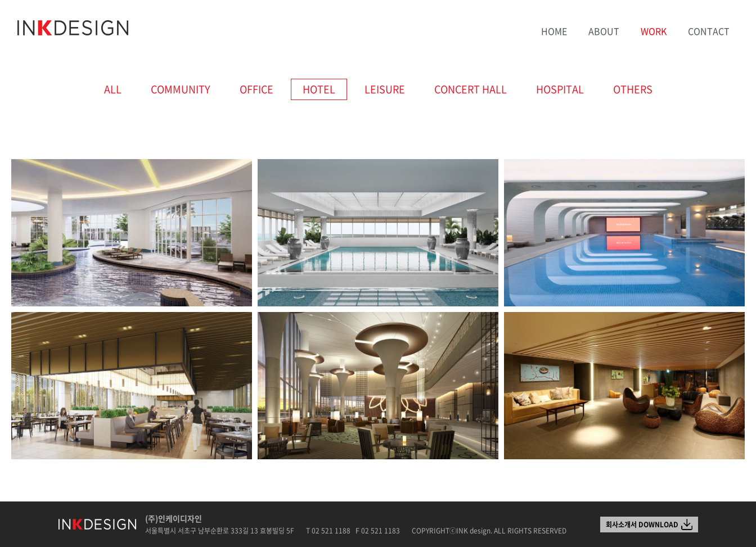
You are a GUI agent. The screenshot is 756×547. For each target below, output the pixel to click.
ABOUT (604, 31)
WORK (654, 31)
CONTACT (709, 31)
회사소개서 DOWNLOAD (642, 525)
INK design (73, 28)
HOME (554, 31)
